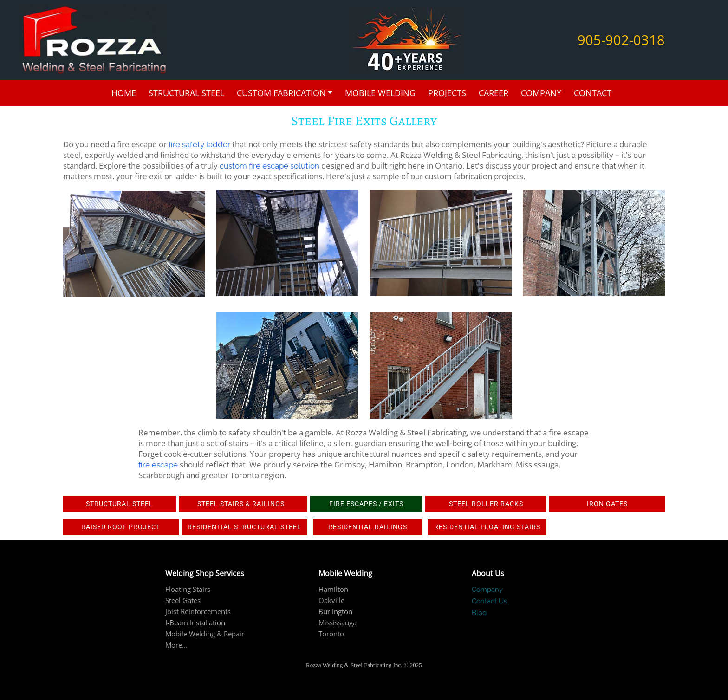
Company (541, 93)
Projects (447, 93)
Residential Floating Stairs (487, 527)
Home (124, 93)
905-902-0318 (621, 40)
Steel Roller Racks (486, 504)
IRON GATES (607, 504)
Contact (593, 93)
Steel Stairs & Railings (243, 504)
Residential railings (368, 527)
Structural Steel (186, 93)
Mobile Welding (380, 93)
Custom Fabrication (281, 93)
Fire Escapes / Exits (366, 504)
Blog (479, 613)
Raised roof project (121, 527)
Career (494, 93)
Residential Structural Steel (244, 527)
